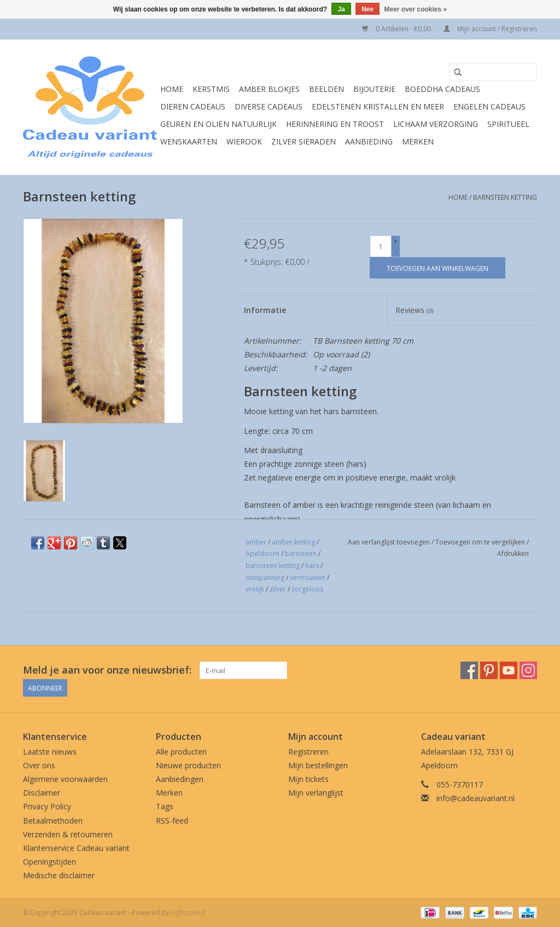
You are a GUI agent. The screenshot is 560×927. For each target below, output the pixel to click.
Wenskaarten (189, 141)
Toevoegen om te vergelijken (481, 542)
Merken (418, 141)
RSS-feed (172, 821)
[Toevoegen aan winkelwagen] (437, 268)
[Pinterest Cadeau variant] (489, 670)
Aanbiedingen (180, 779)
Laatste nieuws (50, 752)
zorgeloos (307, 589)
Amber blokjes (269, 89)
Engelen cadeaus (489, 106)
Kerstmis (211, 89)
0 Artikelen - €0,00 (397, 29)
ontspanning (265, 578)
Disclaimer (42, 793)
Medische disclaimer (59, 875)
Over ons (39, 765)
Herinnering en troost (335, 124)
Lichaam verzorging (436, 124)
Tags (165, 806)
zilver (278, 589)
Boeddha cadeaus (442, 89)
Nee (367, 9)
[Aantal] (381, 246)
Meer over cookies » (416, 9)
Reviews (414, 310)
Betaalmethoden (53, 821)
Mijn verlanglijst (316, 793)
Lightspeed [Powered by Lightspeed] (188, 912)
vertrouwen (308, 578)
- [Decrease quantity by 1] (396, 251)
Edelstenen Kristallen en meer (378, 106)
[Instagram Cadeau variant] (528, 670)
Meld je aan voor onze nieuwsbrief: (107, 670)
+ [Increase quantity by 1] (396, 241)
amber (256, 542)
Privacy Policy (47, 806)
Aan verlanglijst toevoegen (390, 542)
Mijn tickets (308, 779)
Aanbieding (369, 141)
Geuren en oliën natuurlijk (218, 124)
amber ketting (293, 542)
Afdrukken (513, 554)
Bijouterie (374, 89)
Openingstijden (49, 862)
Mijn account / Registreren (490, 29)
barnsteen (301, 554)
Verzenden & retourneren (68, 834)
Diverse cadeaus (269, 106)
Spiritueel (508, 124)
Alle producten (181, 752)
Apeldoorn (262, 554)
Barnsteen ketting (505, 197)
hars (312, 566)
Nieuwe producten (188, 765)
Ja (341, 9)
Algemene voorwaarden (65, 779)
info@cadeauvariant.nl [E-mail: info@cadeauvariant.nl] (476, 798)
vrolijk (255, 589)
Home (172, 89)
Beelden (326, 89)
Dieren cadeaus (193, 106)
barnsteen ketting (273, 566)
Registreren (308, 752)
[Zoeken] (493, 72)
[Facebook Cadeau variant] (469, 670)
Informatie (265, 310)
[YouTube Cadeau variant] (509, 670)
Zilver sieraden (304, 141)
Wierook (244, 141)
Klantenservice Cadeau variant (76, 848)
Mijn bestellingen (318, 765)
